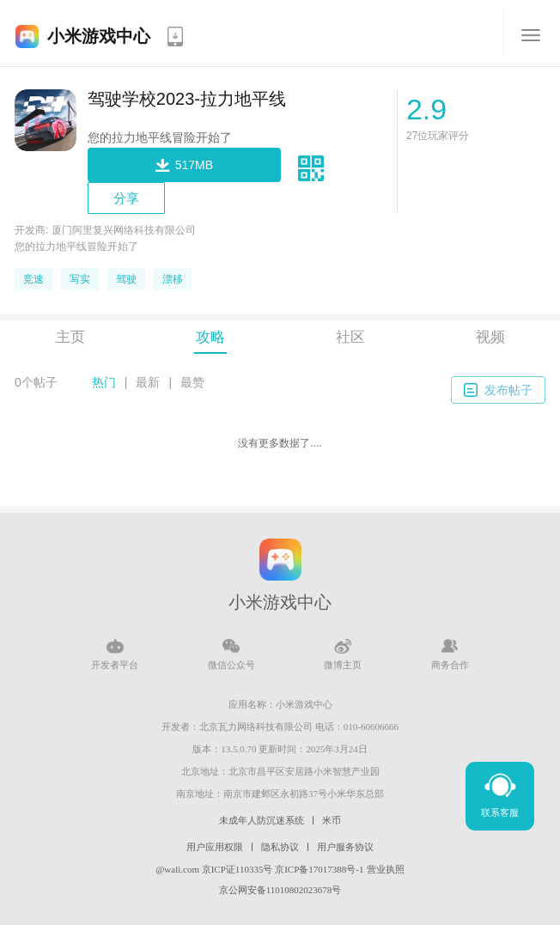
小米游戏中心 (99, 36)
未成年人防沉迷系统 (262, 820)
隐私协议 (280, 847)
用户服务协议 (345, 847)
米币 (332, 820)
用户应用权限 (215, 847)
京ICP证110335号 (237, 869)
